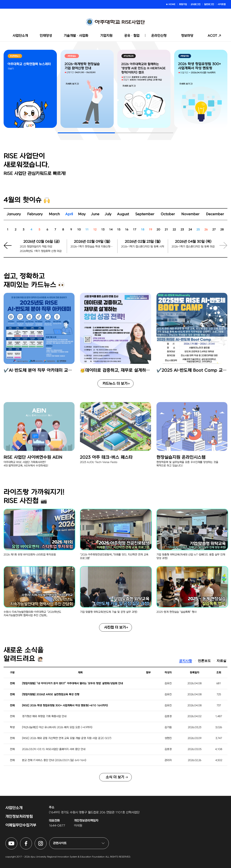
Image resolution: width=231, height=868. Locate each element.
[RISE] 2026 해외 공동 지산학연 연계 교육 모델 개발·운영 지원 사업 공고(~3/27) (67, 738)
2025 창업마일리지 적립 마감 (36, 247)
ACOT (213, 36)
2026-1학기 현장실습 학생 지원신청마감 (92, 247)
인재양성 (46, 36)
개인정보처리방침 (19, 817)
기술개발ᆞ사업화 (76, 36)
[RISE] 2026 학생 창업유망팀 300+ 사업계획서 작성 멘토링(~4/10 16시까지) (65, 705)
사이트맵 (222, 4)
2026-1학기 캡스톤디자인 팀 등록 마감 (193, 247)
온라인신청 (159, 36)
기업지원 (106, 36)
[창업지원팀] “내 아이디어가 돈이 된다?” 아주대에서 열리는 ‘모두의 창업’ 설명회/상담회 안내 (72, 683)
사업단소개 (20, 36)
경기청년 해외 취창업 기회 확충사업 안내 (44, 716)
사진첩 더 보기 (115, 627)
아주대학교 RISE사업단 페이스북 (32, 840)
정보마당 (187, 36)
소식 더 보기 (115, 777)
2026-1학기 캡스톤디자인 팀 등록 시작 (143, 247)
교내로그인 (196, 4)
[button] (10, 248)
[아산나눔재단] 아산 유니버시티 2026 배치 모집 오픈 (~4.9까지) (57, 727)
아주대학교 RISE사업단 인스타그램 (46, 840)
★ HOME (171, 4)
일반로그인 (209, 4)
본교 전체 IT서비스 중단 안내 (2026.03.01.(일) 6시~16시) (54, 760)
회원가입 (183, 4)
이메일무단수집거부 (21, 825)
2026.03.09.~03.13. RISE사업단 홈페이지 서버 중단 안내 (54, 749)
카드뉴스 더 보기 (115, 384)
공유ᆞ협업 (132, 36)
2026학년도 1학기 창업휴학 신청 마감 (41, 251)
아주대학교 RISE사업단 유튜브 (17, 840)
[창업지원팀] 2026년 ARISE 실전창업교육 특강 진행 (51, 694)
